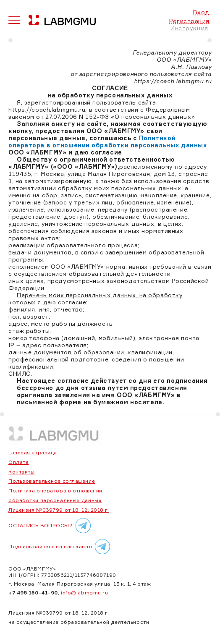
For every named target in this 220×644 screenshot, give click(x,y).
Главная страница (33, 452)
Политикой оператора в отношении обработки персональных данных (108, 141)
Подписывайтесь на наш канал (61, 547)
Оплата (18, 462)
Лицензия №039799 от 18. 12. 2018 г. (59, 510)
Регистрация (189, 21)
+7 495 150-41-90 (33, 593)
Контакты (21, 472)
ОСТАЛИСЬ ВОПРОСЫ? (51, 526)
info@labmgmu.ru (84, 593)
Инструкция (189, 28)
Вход (201, 12)
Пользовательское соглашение (52, 481)
